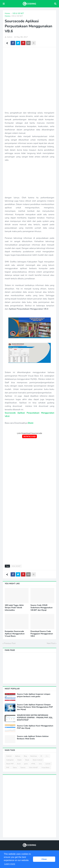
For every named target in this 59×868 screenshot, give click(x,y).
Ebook (27, 760)
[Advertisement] (30, 79)
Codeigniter (10, 760)
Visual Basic (45, 768)
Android (9, 756)
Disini (31, 423)
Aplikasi (18, 756)
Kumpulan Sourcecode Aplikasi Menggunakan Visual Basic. (15, 634)
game (26, 764)
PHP (8, 768)
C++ (47, 756)
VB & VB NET (17, 16)
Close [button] (44, 859)
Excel (19, 764)
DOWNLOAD (30, 436)
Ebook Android (38, 760)
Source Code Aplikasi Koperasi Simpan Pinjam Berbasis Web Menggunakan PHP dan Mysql (35, 707)
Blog (25, 756)
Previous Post (10, 643)
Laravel (48, 764)
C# (41, 756)
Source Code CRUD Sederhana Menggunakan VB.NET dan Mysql (41, 608)
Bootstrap (34, 756)
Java (40, 764)
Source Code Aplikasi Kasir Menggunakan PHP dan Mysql (35, 727)
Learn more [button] (10, 864)
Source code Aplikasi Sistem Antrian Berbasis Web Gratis (33, 738)
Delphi (19, 760)
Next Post (51, 643)
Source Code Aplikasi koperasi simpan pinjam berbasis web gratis (34, 695)
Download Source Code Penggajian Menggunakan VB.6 (42, 634)
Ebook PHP (10, 764)
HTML (33, 764)
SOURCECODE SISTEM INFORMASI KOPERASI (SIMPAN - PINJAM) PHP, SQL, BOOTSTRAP (35, 718)
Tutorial (23, 768)
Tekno (15, 768)
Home (7, 16)
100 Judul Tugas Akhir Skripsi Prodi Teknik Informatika (14, 608)
